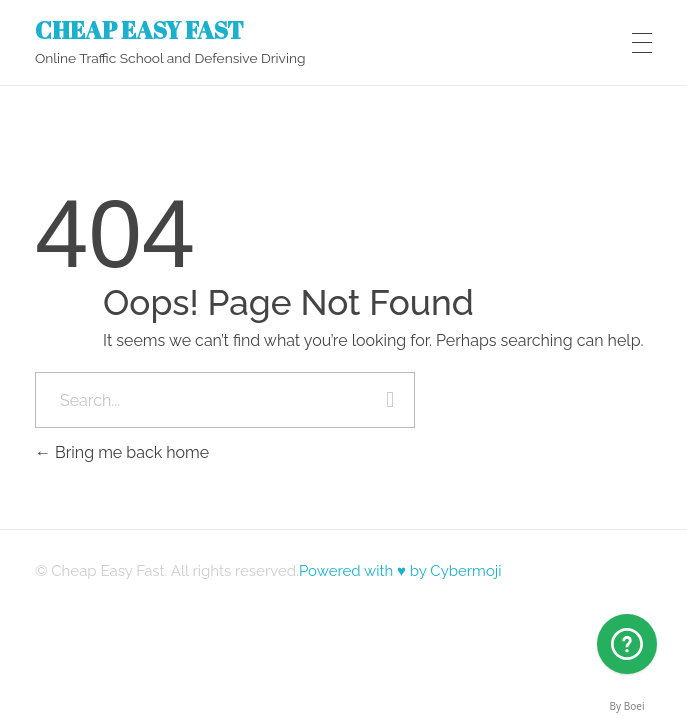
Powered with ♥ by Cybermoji (400, 571)
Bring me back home (122, 452)
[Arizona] (627, 644)
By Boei (627, 706)
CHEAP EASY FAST (139, 29)
